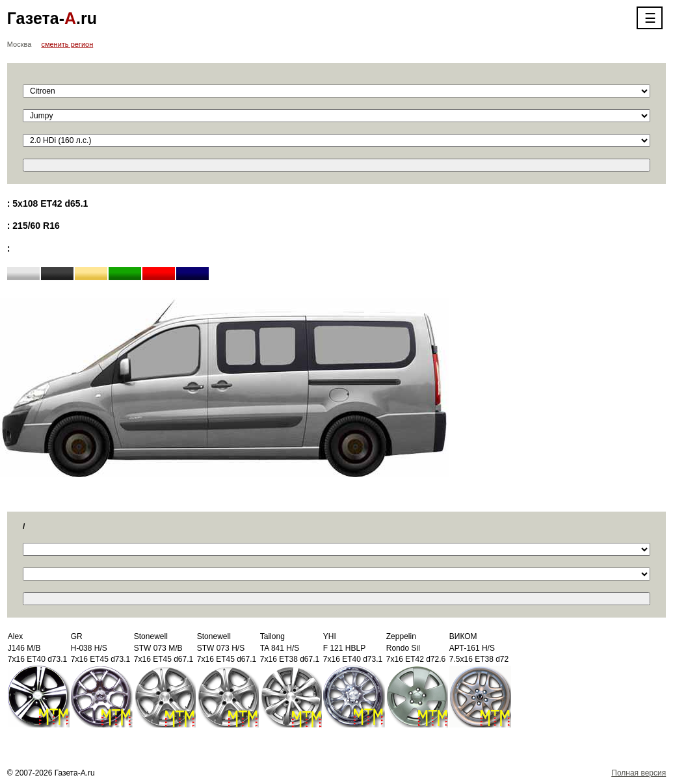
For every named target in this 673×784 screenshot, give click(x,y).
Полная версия (639, 773)
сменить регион (67, 44)
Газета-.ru (52, 18)
